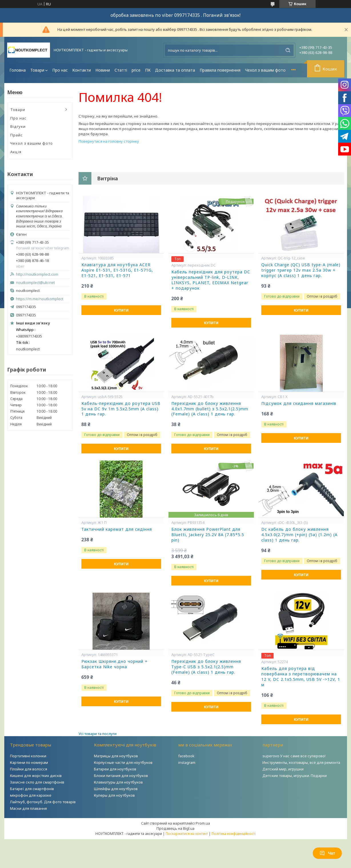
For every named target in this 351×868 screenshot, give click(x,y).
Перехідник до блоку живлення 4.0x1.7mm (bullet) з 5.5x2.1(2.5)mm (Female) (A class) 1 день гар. (210, 409)
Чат (327, 853)
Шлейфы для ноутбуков (116, 789)
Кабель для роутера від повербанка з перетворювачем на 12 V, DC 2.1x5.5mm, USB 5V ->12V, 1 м (301, 677)
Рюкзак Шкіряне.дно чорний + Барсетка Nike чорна (115, 664)
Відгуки (18, 126)
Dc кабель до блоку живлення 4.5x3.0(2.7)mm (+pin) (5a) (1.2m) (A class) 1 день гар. (299, 535)
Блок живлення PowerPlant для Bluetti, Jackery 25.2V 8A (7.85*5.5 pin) (208, 535)
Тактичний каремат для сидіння (117, 529)
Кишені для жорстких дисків (36, 776)
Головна (18, 70)
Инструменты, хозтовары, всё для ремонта (301, 762)
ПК (148, 70)
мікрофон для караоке (31, 795)
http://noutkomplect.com (37, 274)
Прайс (17, 135)
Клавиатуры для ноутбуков (118, 782)
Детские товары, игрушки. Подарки (295, 776)
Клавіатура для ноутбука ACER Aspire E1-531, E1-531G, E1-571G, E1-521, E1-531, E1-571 (117, 270)
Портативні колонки (28, 756)
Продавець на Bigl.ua (175, 828)
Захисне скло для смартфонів (37, 782)
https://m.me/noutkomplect (40, 299)
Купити (121, 310)
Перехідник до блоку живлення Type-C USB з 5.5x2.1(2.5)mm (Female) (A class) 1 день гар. (206, 667)
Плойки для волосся (29, 769)
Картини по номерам (29, 762)
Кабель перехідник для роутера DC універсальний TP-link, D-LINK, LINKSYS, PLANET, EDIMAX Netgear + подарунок (211, 280)
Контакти (82, 70)
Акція (16, 152)
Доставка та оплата (175, 70)
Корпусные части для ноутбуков (123, 762)
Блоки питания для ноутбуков (121, 776)
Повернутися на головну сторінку (109, 141)
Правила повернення (220, 70)
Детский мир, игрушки (283, 769)
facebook (186, 756)
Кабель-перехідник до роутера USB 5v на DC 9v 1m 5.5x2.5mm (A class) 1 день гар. (121, 409)
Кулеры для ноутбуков (114, 795)
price (136, 70)
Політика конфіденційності (234, 834)
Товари (37, 70)
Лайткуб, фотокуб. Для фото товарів (43, 802)
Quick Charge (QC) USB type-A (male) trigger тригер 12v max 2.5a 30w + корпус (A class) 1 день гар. (301, 270)
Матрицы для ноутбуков (116, 756)
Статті (121, 70)
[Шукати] (288, 50)
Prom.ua (203, 823)
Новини (103, 70)
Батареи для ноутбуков (115, 769)
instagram (187, 762)
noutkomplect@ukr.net (35, 283)
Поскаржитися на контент (187, 834)
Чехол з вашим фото (265, 70)
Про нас (60, 70)
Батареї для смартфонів (32, 789)
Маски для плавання (28, 808)
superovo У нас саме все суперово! (294, 756)
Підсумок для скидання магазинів (299, 403)
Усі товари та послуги (98, 734)
